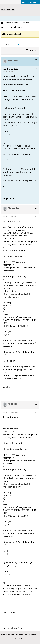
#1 (36, 69)
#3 (36, 413)
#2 (36, 217)
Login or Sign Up (31, 2)
